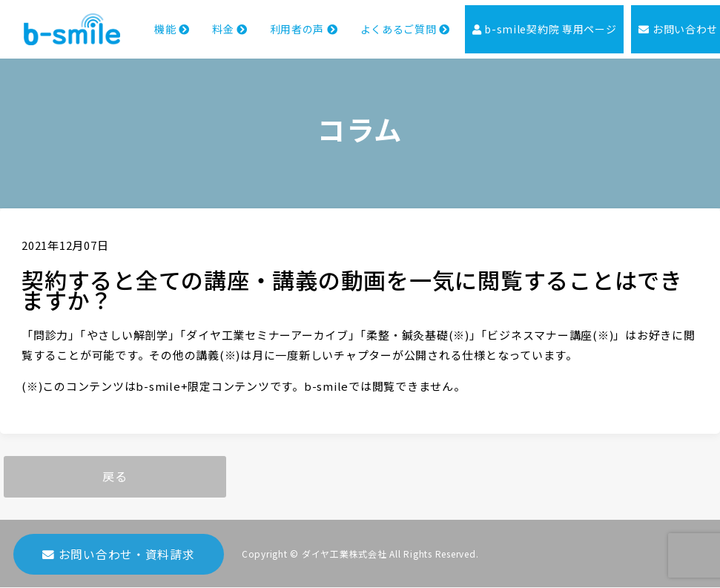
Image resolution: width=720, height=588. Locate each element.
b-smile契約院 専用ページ (528, 35)
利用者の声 (275, 34)
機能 (140, 34)
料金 (199, 34)
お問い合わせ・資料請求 (119, 559)
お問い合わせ (666, 35)
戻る (115, 477)
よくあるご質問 (381, 34)
